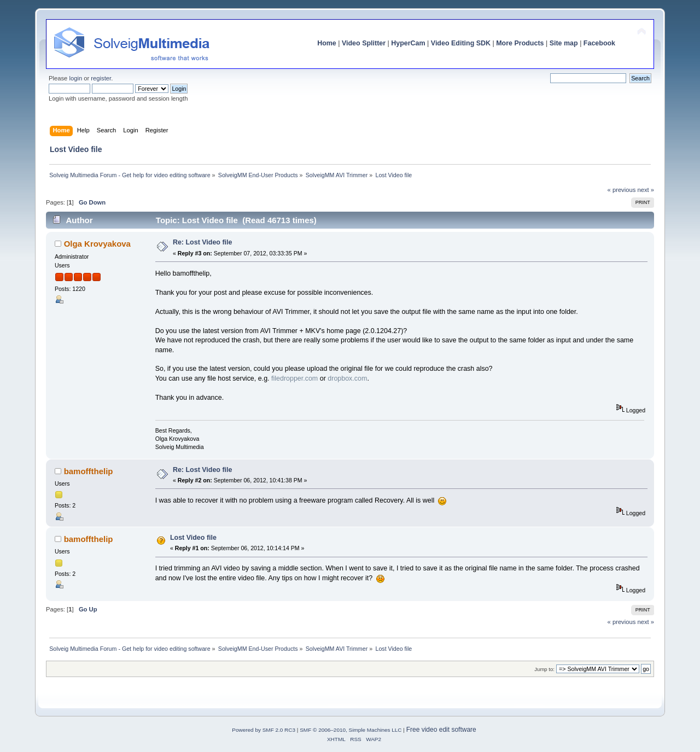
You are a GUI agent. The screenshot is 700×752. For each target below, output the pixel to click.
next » (646, 190)
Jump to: (544, 669)
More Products (520, 43)
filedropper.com (295, 378)
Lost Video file (193, 538)
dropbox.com (347, 378)
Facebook (599, 43)
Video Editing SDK (461, 43)
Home (327, 43)
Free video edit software (441, 730)
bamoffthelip (89, 471)
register (101, 78)
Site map (564, 43)
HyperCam (408, 43)
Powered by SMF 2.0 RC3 (264, 730)
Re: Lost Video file (203, 242)
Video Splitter (364, 43)
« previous (622, 190)
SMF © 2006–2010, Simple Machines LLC (351, 730)
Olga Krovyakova (97, 244)
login (75, 78)
